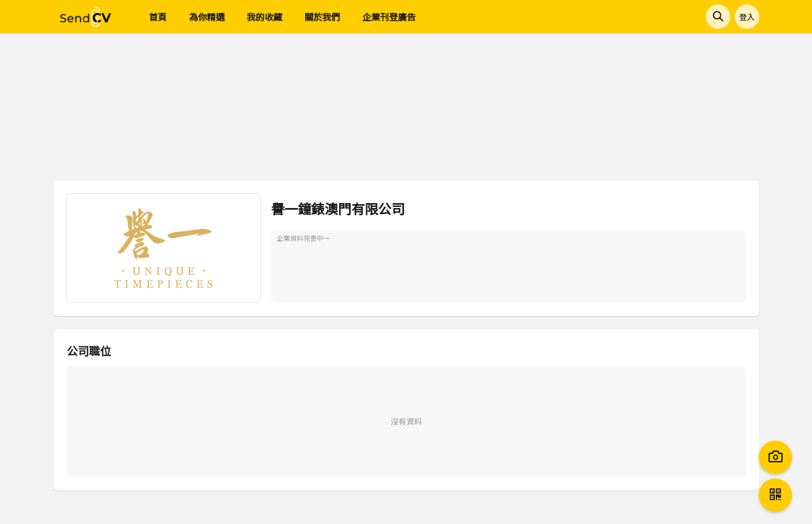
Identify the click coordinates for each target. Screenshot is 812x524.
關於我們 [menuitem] (322, 17)
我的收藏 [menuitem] (265, 17)
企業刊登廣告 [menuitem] (389, 17)
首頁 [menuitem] (158, 17)
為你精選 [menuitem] (207, 17)
